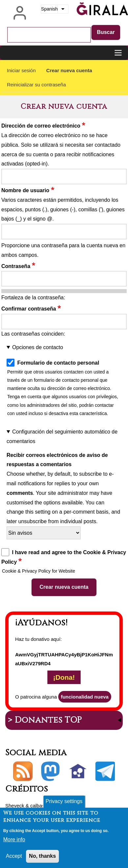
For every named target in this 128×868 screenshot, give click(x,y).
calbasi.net (42, 806)
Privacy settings (64, 803)
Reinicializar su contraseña (36, 85)
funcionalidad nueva (85, 697)
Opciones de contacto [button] (38, 347)
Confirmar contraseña (29, 309)
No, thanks (42, 858)
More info (14, 841)
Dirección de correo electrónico (41, 126)
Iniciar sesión (21, 70)
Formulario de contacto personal (58, 363)
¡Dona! (64, 677)
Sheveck (15, 806)
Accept (14, 858)
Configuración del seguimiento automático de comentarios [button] (62, 436)
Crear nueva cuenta (69, 70)
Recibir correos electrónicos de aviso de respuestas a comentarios (57, 460)
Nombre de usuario (25, 190)
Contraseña (16, 266)
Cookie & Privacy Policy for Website (38, 571)
